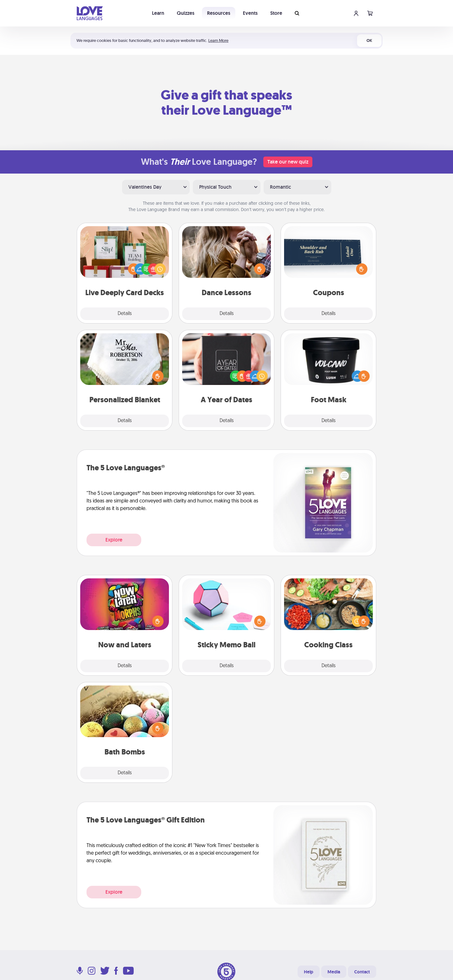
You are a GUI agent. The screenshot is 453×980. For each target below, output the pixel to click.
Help (309, 972)
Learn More (218, 40)
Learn (158, 13)
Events (250, 13)
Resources (219, 13)
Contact (362, 972)
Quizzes (186, 13)
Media (334, 972)
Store (276, 13)
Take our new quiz (288, 162)
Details (125, 314)
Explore (114, 540)
